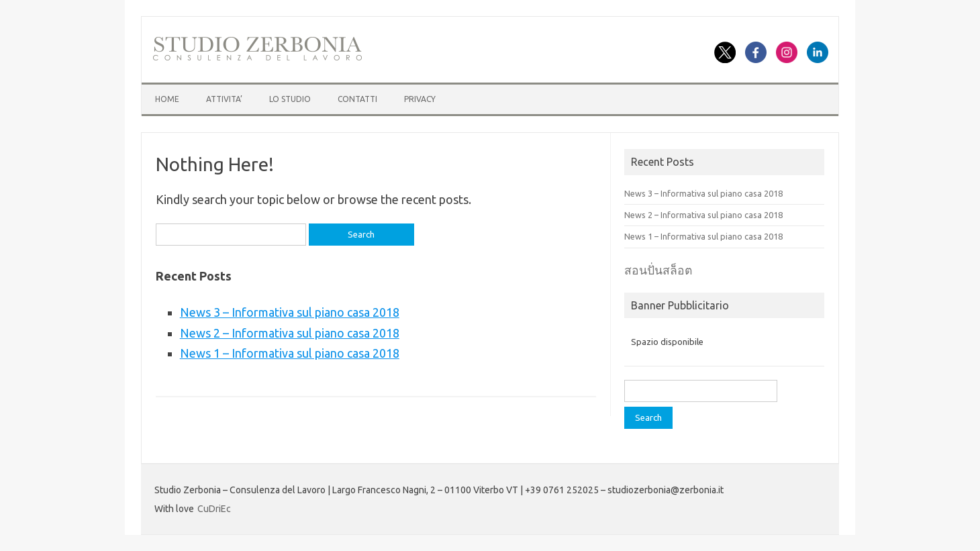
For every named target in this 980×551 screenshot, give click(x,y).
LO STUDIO (290, 99)
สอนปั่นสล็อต (658, 270)
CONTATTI (357, 99)
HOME (167, 99)
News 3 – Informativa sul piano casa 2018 (290, 312)
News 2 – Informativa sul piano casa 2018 (290, 333)
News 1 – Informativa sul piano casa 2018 (290, 353)
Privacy (420, 99)
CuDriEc (214, 509)
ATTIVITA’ (224, 99)
